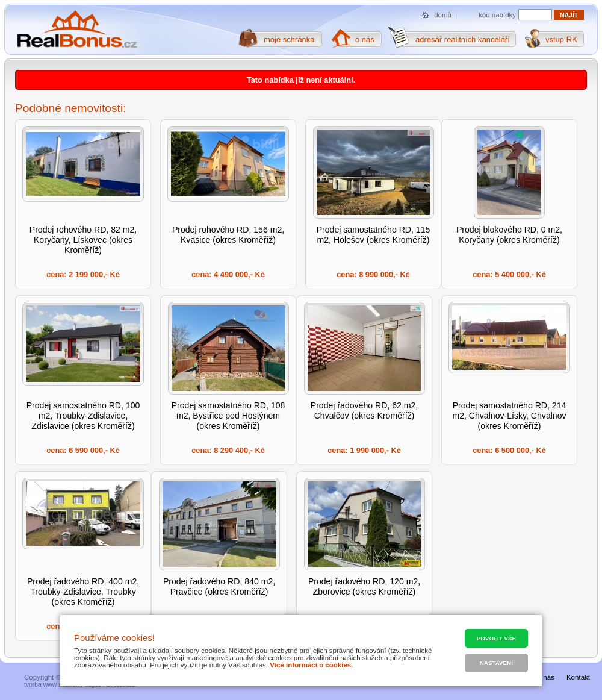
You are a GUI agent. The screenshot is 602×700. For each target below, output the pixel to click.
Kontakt (578, 677)
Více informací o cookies (310, 665)
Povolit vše (496, 638)
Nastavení (496, 663)
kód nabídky (497, 15)
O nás (545, 677)
